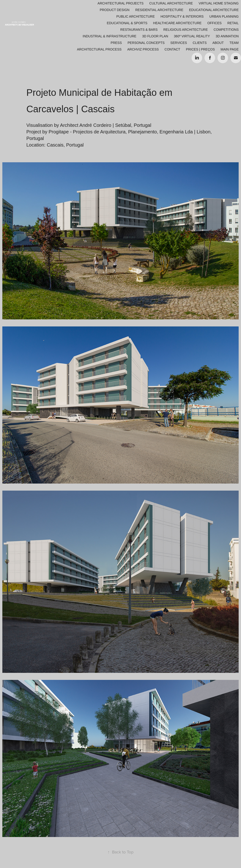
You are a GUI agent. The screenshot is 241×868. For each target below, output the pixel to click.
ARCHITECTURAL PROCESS (99, 49)
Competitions (226, 30)
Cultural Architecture (171, 3)
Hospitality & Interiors (182, 16)
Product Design (115, 10)
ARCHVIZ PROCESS (143, 49)
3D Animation (227, 36)
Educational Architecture (214, 10)
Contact (172, 49)
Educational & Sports (127, 23)
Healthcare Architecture (177, 23)
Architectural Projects (120, 3)
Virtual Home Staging (219, 3)
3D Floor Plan (155, 36)
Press (116, 43)
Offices (215, 23)
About (218, 43)
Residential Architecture (159, 10)
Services (179, 43)
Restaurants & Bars (139, 30)
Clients (200, 43)
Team (234, 43)
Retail (233, 23)
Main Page (230, 49)
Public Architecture (135, 16)
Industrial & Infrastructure (109, 36)
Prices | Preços (200, 49)
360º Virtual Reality (192, 36)
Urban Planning (224, 16)
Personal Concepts (146, 43)
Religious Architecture (186, 30)
